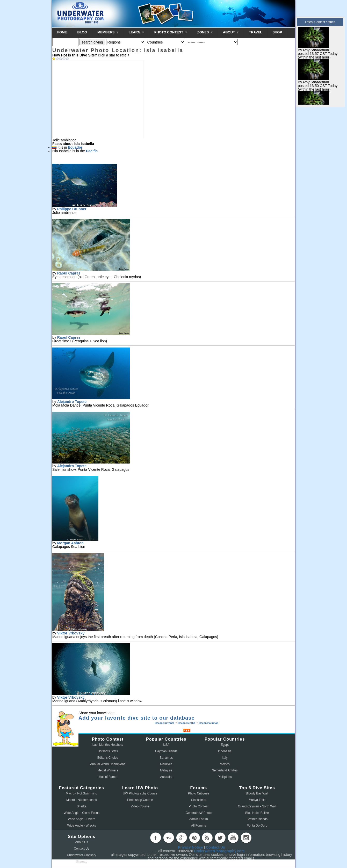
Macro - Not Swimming (81, 793)
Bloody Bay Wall (257, 793)
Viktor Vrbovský (71, 633)
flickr (169, 838)
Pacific (92, 151)
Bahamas (166, 758)
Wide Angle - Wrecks (81, 826)
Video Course (140, 806)
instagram (246, 838)
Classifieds (199, 800)
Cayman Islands (166, 751)
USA (166, 745)
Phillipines (225, 777)
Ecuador (75, 147)
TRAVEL (255, 32)
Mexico (225, 764)
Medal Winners (108, 770)
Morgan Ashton (70, 543)
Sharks (81, 806)
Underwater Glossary (82, 855)
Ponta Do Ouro (257, 826)
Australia (166, 777)
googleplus (182, 838)
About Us (81, 842)
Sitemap (82, 862)
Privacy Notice (190, 847)
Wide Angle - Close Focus (82, 813)
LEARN (136, 32)
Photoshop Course (140, 800)
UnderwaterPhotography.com (219, 851)
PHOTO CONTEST (171, 32)
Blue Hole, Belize (257, 813)
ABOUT (231, 32)
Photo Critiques (199, 793)
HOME (62, 32)
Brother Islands (257, 819)
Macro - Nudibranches (82, 800)
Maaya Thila (257, 800)
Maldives (166, 764)
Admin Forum (199, 819)
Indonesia (225, 751)
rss (207, 838)
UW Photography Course (140, 793)
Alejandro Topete (72, 402)
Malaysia (166, 770)
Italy (225, 758)
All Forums (198, 826)
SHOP (277, 32)
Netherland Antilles (225, 770)
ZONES (205, 32)
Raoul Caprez (69, 273)
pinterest (194, 838)
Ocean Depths (186, 723)
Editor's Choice (108, 758)
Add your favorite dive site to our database (137, 718)
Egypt (225, 745)
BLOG (82, 32)
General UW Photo (198, 813)
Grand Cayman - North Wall (257, 806)
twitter (220, 838)
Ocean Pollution (208, 723)
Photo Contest (199, 806)
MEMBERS (108, 32)
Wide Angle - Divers (81, 819)
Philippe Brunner (72, 209)
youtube (233, 838)
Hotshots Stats (108, 751)
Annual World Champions (108, 764)
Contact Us (81, 849)
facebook (156, 838)
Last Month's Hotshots (108, 745)
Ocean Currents (164, 723)
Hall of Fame (108, 777)
